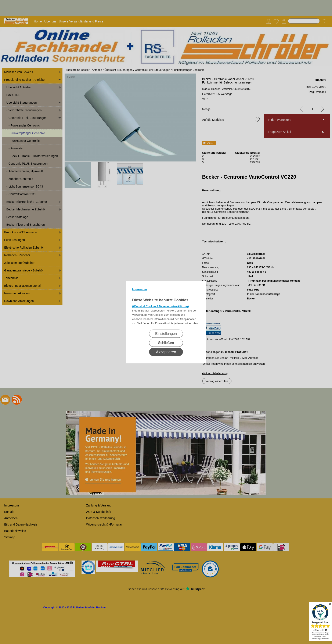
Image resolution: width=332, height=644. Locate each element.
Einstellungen (166, 333)
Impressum (139, 289)
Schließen (166, 343)
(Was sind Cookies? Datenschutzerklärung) (160, 306)
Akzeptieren (166, 352)
